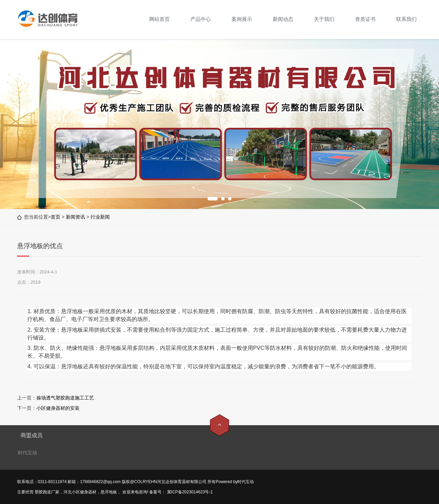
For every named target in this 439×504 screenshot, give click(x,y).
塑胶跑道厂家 (47, 492)
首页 (56, 217)
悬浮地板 (109, 492)
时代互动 (27, 453)
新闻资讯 (75, 217)
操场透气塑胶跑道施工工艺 (65, 398)
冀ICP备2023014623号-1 (189, 492)
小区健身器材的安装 (58, 408)
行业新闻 (100, 217)
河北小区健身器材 (80, 492)
